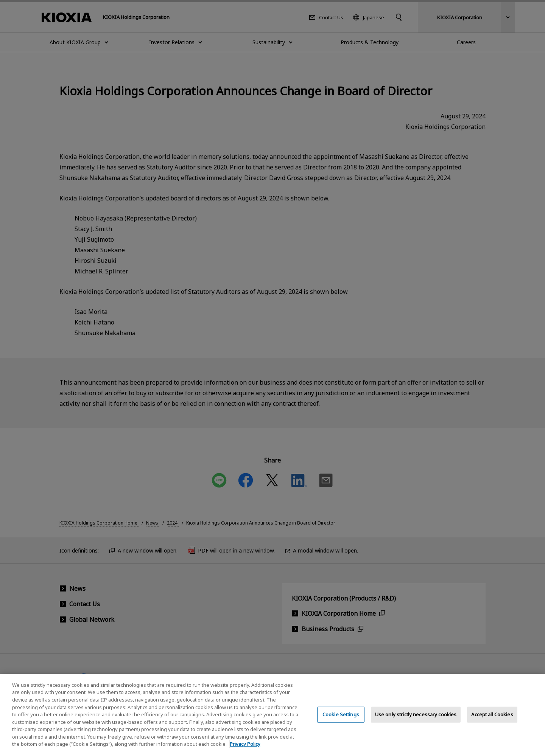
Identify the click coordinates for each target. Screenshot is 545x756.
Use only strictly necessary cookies (416, 719)
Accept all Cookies (492, 719)
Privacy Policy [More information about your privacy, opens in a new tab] (245, 748)
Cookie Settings (341, 719)
